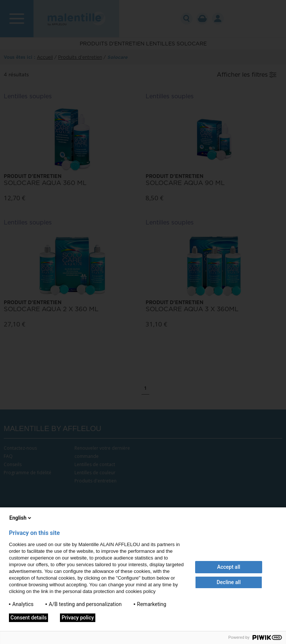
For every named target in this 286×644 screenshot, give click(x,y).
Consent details (28, 618)
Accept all (229, 567)
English (21, 518)
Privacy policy (78, 618)
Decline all (229, 582)
